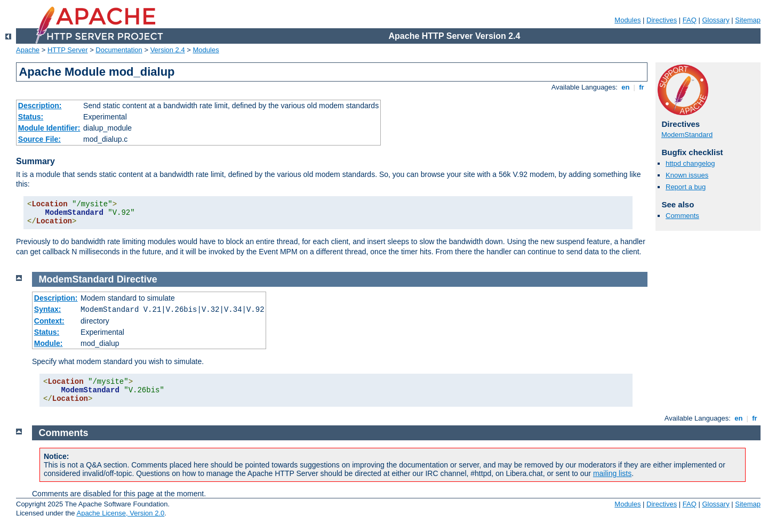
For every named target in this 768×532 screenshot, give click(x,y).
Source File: (39, 139)
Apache (28, 50)
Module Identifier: (49, 128)
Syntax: (48, 309)
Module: (49, 343)
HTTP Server (68, 50)
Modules (627, 20)
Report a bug (686, 187)
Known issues (687, 175)
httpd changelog (690, 163)
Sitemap (748, 20)
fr (642, 87)
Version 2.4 (168, 50)
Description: (40, 106)
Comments (682, 216)
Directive (137, 279)
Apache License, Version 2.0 (120, 513)
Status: (31, 117)
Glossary (715, 20)
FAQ (690, 20)
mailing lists (612, 473)
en (626, 87)
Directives (662, 20)
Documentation (119, 50)
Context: (49, 321)
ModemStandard (687, 135)
